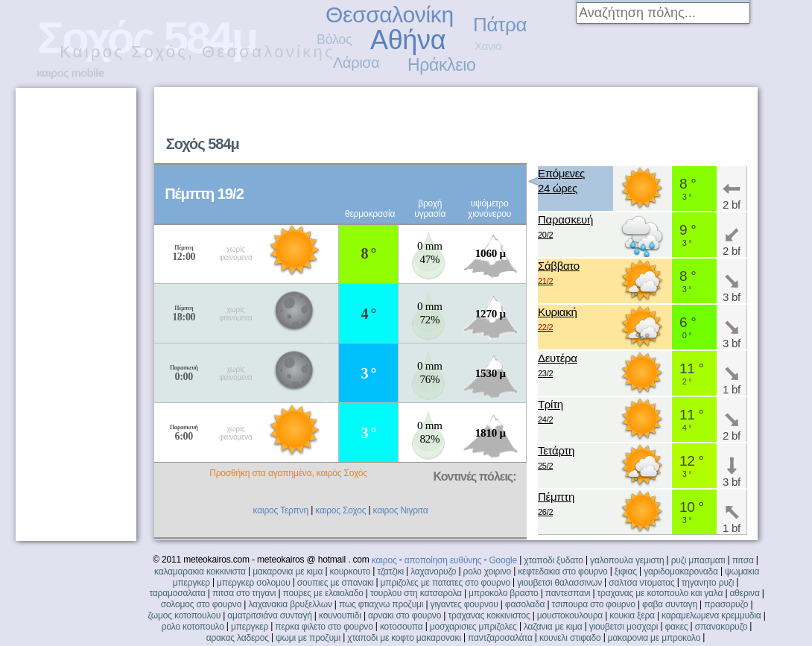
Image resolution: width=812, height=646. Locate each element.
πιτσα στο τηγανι (244, 593)
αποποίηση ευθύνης (443, 560)
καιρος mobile (70, 73)
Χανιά (488, 46)
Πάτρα (500, 25)
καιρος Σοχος (340, 510)
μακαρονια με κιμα (288, 571)
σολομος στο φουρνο (201, 604)
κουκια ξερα (632, 615)
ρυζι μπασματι (698, 560)
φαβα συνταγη (670, 604)
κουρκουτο (351, 571)
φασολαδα (525, 604)
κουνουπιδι (340, 615)
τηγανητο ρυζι (708, 583)
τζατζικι (390, 571)
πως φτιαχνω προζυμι (381, 604)
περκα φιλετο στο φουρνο (324, 627)
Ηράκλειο (441, 65)
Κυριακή (558, 320)
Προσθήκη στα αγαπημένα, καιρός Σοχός (288, 473)
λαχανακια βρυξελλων (290, 604)
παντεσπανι (568, 593)
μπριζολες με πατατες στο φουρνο (445, 583)
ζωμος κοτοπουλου (185, 615)
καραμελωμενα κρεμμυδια (711, 615)
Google (503, 560)
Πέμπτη (556, 505)
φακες (677, 627)
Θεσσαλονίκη (390, 15)
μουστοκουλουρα (570, 615)
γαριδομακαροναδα (681, 571)
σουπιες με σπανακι (335, 583)
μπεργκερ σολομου (254, 583)
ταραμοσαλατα (177, 593)
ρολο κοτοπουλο (193, 627)
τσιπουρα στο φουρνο (594, 604)
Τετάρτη (556, 459)
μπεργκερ (250, 627)
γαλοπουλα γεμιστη (627, 560)
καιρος (384, 560)
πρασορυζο (726, 604)
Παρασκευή (565, 228)
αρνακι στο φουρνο (405, 615)
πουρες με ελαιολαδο (323, 593)
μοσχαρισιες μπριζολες (473, 627)
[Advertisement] (75, 314)
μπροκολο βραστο (503, 593)
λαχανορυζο (433, 571)
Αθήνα (408, 40)
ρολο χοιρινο (487, 571)
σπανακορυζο (721, 627)
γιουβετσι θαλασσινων (559, 583)
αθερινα (745, 593)
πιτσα (743, 560)
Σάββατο (559, 274)
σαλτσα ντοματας (641, 583)
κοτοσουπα (402, 627)
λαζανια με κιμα (553, 627)
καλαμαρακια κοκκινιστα (200, 571)
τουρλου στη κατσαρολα (416, 593)
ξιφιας (626, 571)
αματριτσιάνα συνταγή (269, 615)
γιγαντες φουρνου (464, 604)
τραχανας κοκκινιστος (489, 615)
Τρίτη (551, 412)
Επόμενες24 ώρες (561, 181)
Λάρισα (356, 63)
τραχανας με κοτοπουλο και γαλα (660, 593)
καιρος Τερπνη (280, 510)
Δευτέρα (558, 366)
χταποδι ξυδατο (554, 560)
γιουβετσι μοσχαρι (624, 627)
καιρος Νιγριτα (401, 510)
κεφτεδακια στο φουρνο (562, 571)
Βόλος (334, 39)
